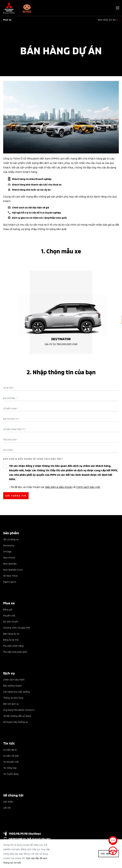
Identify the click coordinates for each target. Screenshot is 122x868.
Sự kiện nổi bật (11, 756)
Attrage (7, 551)
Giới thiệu (8, 801)
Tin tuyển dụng (11, 774)
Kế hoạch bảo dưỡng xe (15, 722)
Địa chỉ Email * (10, 398)
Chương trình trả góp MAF (17, 627)
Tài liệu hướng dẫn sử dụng (17, 716)
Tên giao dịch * (10, 440)
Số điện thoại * (10, 409)
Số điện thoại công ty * (15, 429)
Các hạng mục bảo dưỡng (16, 692)
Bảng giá (8, 609)
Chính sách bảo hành (14, 679)
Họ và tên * (8, 388)
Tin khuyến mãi (11, 762)
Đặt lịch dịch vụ (11, 704)
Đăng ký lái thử (11, 640)
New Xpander (10, 563)
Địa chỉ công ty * (11, 419)
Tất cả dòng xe (11, 539)
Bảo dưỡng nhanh (12, 685)
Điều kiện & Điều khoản (59, 487)
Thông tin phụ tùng (13, 698)
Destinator (9, 545)
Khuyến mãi (9, 615)
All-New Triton (11, 576)
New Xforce (9, 557)
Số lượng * (9, 450)
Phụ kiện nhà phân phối (15, 652)
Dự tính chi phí (11, 621)
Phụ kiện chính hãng (13, 646)
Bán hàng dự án (11, 634)
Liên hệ (7, 808)
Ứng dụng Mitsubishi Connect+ (19, 710)
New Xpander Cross (13, 570)
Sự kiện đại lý (10, 750)
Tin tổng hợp (10, 768)
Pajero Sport (10, 582)
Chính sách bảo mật (88, 487)
